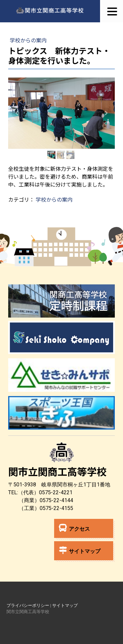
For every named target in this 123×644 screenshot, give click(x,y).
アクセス (74, 528)
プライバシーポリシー (28, 605)
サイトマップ (80, 550)
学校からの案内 (28, 40)
